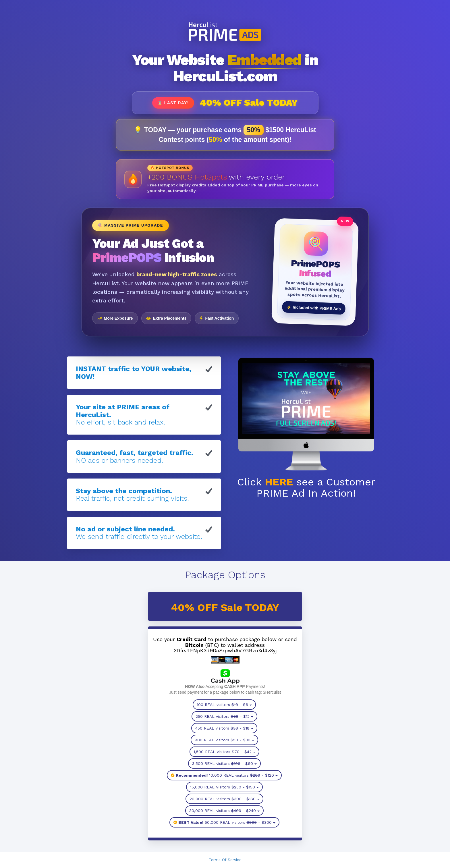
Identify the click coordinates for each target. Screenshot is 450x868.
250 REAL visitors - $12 (224, 716)
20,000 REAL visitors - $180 (224, 799)
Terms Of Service (225, 860)
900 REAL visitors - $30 (224, 740)
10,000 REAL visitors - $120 (224, 775)
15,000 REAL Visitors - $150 (224, 787)
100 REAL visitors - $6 (224, 705)
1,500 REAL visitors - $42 (224, 752)
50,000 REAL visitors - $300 (224, 822)
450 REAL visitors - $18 (224, 728)
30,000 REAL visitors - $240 (224, 811)
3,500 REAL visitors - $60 (224, 763)
